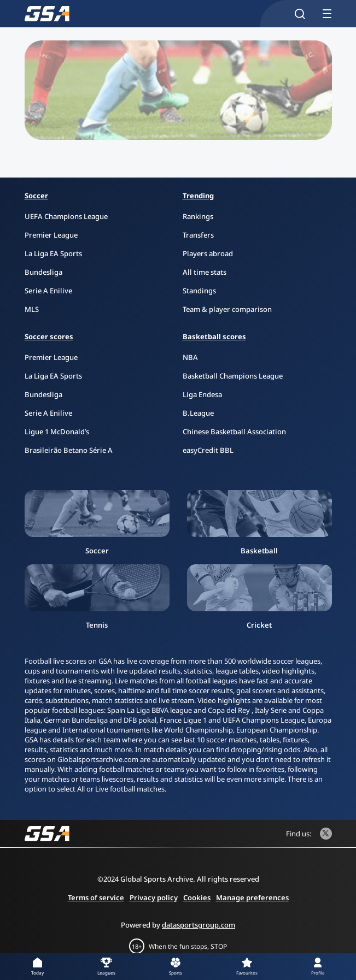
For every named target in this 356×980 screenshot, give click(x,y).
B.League (198, 413)
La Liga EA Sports (53, 253)
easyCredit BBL (208, 450)
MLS (32, 309)
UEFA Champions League (66, 216)
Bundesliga (43, 272)
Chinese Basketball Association (234, 432)
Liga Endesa (202, 394)
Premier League (51, 235)
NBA (190, 357)
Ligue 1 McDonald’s (57, 432)
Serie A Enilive (48, 291)
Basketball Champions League (233, 376)
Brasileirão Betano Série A (69, 450)
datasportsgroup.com (199, 925)
